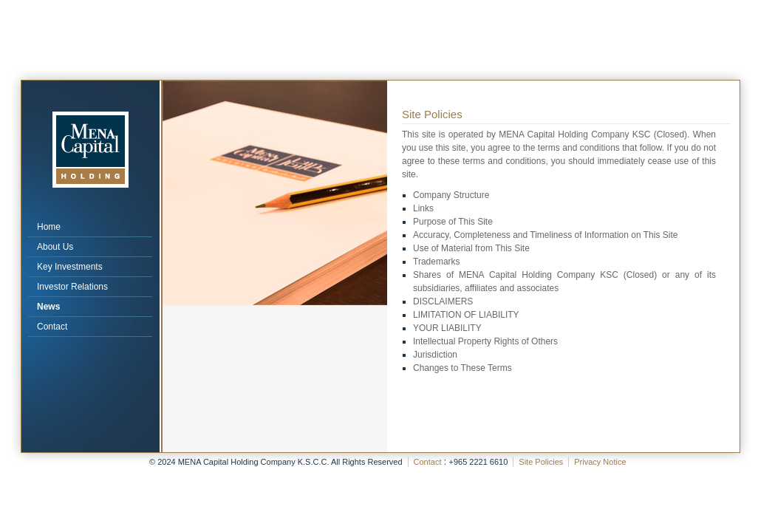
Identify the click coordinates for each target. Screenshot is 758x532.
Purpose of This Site (453, 222)
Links (423, 208)
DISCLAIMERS (443, 301)
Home (49, 227)
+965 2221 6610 (478, 462)
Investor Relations (72, 287)
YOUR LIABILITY (447, 328)
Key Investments (70, 267)
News (48, 307)
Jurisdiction (435, 355)
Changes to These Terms (462, 368)
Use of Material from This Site (471, 248)
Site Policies (541, 462)
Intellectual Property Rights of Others (485, 341)
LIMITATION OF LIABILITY (466, 315)
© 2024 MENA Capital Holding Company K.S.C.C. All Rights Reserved (276, 462)
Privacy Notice (600, 462)
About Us (55, 247)
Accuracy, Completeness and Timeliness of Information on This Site (545, 235)
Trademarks (437, 262)
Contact (52, 327)
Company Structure (451, 195)
